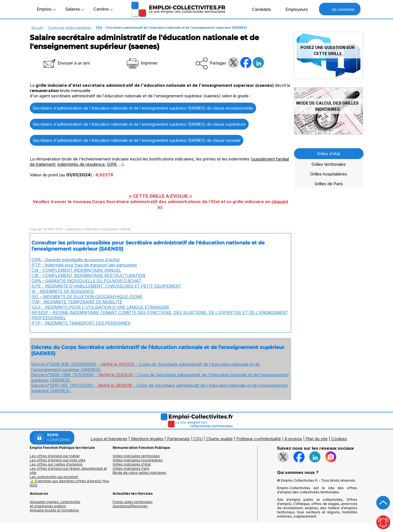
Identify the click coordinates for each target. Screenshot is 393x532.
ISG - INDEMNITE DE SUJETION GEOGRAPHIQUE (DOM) (87, 297)
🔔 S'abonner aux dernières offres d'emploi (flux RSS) (70, 483)
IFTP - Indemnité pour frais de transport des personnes (84, 265)
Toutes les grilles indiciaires (70, 28)
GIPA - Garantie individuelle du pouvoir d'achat (76, 260)
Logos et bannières (109, 439)
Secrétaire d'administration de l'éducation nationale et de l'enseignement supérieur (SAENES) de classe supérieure (139, 124)
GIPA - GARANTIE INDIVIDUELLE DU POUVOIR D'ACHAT (86, 281)
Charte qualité (220, 439)
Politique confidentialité (259, 439)
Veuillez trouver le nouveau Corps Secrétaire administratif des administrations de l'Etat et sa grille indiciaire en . (160, 204)
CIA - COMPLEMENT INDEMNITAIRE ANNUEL (76, 270)
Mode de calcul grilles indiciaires (139, 473)
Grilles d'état (329, 154)
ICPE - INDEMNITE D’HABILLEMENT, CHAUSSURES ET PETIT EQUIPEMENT (106, 286)
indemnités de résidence (81, 164)
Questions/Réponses (130, 506)
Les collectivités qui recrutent (54, 477)
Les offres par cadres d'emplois (56, 464)
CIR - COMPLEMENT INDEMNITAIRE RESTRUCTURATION (88, 275)
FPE (99, 28)
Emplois (46, 9)
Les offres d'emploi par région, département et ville (68, 471)
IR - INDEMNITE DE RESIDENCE (63, 291)
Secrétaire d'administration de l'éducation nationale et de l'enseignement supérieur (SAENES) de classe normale (137, 140)
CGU (198, 439)
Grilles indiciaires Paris (131, 468)
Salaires (75, 9)
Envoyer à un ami (66, 63)
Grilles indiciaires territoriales (136, 456)
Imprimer (142, 63)
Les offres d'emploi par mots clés (58, 460)
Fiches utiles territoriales (133, 502)
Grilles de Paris (329, 184)
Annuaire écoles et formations (54, 510)
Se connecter (340, 9)
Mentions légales (147, 439)
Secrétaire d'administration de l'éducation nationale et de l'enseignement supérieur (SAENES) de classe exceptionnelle (143, 108)
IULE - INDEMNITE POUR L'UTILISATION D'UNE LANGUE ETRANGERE (100, 307)
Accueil (37, 28)
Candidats (259, 9)
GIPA (112, 164)
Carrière (103, 9)
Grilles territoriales (329, 164)
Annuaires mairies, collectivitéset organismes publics (55, 504)
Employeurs (294, 9)
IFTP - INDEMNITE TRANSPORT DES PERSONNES (81, 323)
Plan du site (317, 439)
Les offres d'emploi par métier (55, 456)
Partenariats (179, 439)
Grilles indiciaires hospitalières (138, 460)
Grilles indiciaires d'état (132, 464)
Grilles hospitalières (329, 174)
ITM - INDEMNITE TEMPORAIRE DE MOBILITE (77, 302)
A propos (293, 439)
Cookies (339, 439)
